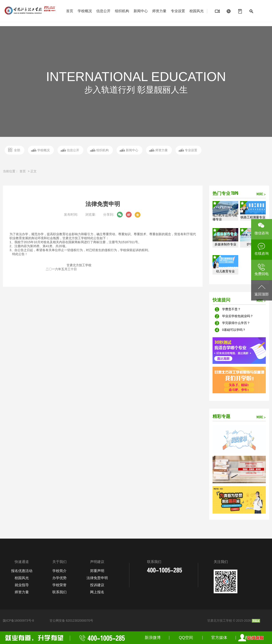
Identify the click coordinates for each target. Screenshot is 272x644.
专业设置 (178, 11)
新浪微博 (153, 638)
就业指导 (22, 585)
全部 (17, 150)
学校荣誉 (59, 585)
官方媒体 (219, 638)
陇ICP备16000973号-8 (18, 621)
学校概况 (85, 11)
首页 (70, 11)
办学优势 (59, 578)
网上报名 (97, 592)
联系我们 (59, 592)
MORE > (261, 194)
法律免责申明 (97, 578)
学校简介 (59, 571)
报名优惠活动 (22, 571)
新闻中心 (141, 11)
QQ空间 (186, 638)
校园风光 (197, 11)
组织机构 (122, 11)
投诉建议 (97, 585)
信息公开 (103, 11)
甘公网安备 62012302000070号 (71, 621)
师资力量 (159, 11)
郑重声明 (97, 571)
